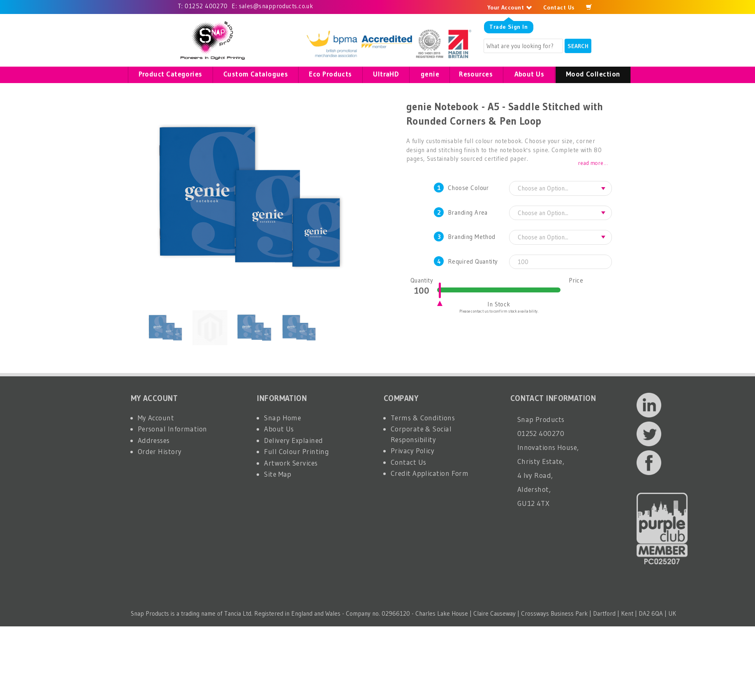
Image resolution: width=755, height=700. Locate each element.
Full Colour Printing (296, 451)
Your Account (510, 7)
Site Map (278, 474)
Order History (160, 451)
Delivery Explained (293, 440)
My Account (156, 418)
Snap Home (283, 418)
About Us (279, 429)
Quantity (422, 280)
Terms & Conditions (423, 418)
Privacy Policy (412, 451)
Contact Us (559, 7)
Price (576, 280)
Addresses (154, 440)
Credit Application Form (430, 473)
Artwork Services (291, 463)
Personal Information (173, 429)
